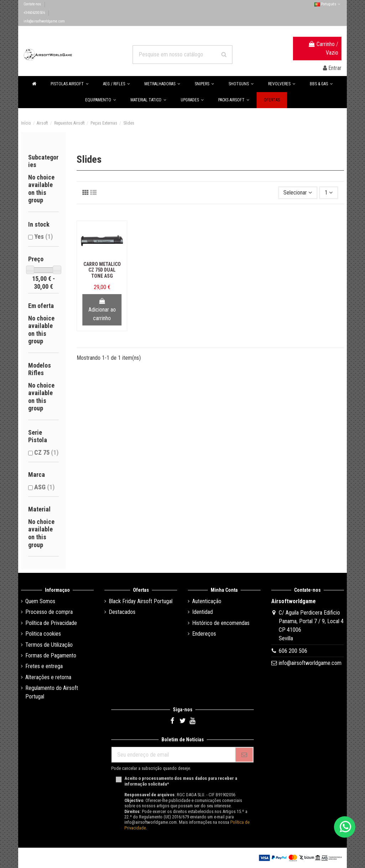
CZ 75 (46, 452)
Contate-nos (33, 4)
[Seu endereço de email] (173, 755)
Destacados (122, 612)
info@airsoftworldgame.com (44, 21)
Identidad (202, 612)
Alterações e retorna (48, 677)
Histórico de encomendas (221, 623)
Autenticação (207, 601)
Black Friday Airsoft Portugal (141, 601)
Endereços (204, 634)
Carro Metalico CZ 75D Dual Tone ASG (102, 270)
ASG (44, 487)
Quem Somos (40, 601)
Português (328, 4)
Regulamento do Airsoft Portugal (52, 692)
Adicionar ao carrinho (102, 310)
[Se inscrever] (244, 755)
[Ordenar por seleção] (298, 193)
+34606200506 (35, 13)
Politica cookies (43, 634)
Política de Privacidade (51, 623)
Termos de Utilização (49, 645)
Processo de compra (49, 612)
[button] (321, 84)
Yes (43, 236)
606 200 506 (293, 651)
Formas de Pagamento (51, 655)
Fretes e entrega (44, 666)
